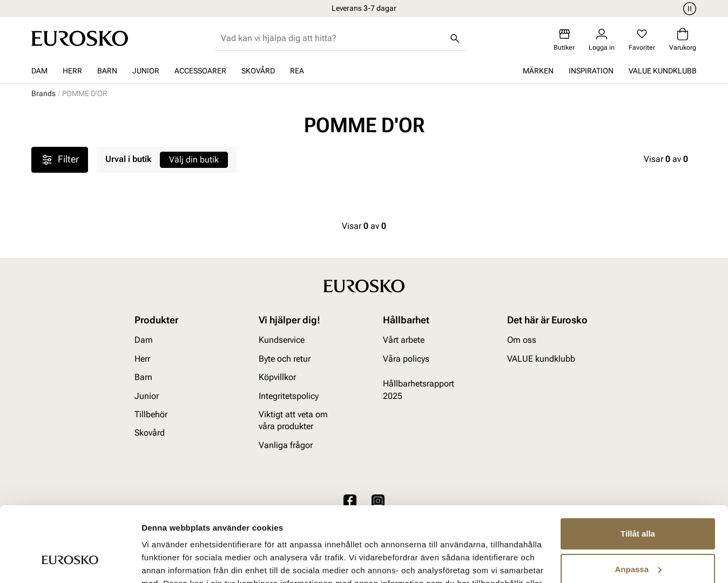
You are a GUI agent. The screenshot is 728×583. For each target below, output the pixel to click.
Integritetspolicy (289, 396)
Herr (72, 71)
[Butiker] (564, 40)
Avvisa (638, 540)
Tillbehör (151, 414)
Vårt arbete (404, 340)
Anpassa (638, 504)
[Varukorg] (683, 40)
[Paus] (688, 9)
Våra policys (406, 359)
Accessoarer (200, 71)
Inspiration (591, 71)
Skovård (258, 71)
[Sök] (455, 38)
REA (297, 71)
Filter (60, 160)
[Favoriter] (642, 40)
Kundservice (282, 340)
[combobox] (332, 38)
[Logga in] (602, 40)
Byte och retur (285, 359)
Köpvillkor (277, 377)
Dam (39, 71)
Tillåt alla (638, 469)
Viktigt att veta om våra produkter (293, 420)
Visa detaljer (166, 562)
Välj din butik (194, 160)
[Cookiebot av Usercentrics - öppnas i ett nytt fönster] (70, 562)
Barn (107, 71)
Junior (146, 71)
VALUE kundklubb (663, 71)
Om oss (522, 340)
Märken (538, 71)
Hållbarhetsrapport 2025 (419, 389)
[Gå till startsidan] (80, 38)
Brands (43, 93)
